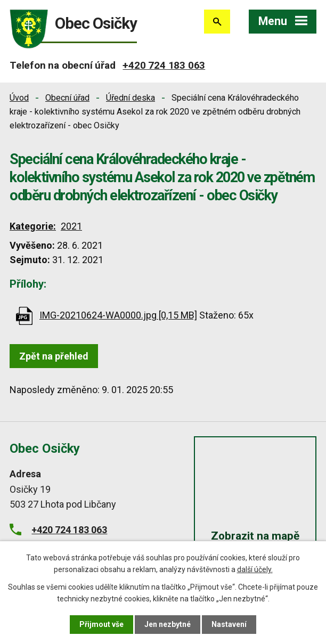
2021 (71, 226)
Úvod (19, 98)
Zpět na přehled (54, 356)
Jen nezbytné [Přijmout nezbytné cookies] (168, 624)
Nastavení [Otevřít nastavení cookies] (229, 624)
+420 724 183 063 (164, 65)
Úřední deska (131, 98)
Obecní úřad (67, 98)
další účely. (255, 569)
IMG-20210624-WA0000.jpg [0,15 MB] (118, 315)
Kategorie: (33, 226)
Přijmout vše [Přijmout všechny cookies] (101, 624)
